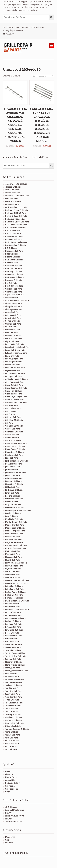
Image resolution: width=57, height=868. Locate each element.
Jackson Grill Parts (13, 467)
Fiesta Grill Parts (12, 356)
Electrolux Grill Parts (14, 338)
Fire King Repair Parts (14, 359)
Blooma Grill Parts (13, 257)
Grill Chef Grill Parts (13, 408)
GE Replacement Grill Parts (16, 379)
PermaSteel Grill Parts (14, 598)
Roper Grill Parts (12, 633)
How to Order (11, 777)
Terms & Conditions (14, 822)
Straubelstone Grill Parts (15, 679)
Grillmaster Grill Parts (14, 432)
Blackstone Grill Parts (14, 251)
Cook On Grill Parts (13, 318)
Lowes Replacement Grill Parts (18, 510)
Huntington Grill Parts (14, 455)
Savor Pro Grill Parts (14, 644)
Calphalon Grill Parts (14, 292)
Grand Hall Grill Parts (14, 391)
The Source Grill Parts (14, 703)
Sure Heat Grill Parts (14, 691)
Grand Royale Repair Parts (16, 397)
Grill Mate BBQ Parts (14, 420)
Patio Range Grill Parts (15, 589)
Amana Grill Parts (12, 193)
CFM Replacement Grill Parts (17, 301)
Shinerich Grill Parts (13, 647)
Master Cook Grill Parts (15, 528)
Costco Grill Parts (12, 321)
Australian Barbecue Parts (16, 207)
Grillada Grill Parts (13, 429)
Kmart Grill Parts (12, 493)
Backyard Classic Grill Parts (16, 210)
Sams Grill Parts (12, 639)
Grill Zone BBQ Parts (14, 426)
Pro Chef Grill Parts (13, 612)
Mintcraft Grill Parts (13, 551)
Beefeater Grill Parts (14, 239)
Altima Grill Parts (12, 190)
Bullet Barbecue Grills (14, 286)
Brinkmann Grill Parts (14, 266)
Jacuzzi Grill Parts (12, 470)
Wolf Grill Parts (11, 747)
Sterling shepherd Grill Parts (17, 671)
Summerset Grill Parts (14, 682)
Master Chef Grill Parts (15, 525)
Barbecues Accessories (15, 219)
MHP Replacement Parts (15, 548)
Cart (7, 840)
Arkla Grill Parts (12, 198)
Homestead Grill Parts (14, 452)
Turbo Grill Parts (12, 709)
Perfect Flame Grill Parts (15, 592)
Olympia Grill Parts (13, 569)
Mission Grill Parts (13, 554)
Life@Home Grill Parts (14, 507)
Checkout (9, 843)
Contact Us (10, 780)
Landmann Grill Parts (14, 499)
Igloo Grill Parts (12, 458)
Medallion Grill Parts (14, 540)
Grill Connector (11, 411)
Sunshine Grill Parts (13, 688)
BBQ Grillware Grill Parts (15, 228)
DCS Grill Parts (11, 327)
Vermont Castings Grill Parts (17, 729)
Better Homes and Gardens (17, 242)
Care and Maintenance (15, 810)
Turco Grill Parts (12, 712)
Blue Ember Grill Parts (14, 260)
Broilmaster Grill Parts (14, 277)
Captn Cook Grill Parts (14, 295)
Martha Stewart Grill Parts (16, 522)
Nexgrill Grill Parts (13, 560)
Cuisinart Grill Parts (13, 324)
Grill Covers (10, 414)
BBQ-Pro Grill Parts (13, 231)
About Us (9, 774)
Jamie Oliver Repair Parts (16, 472)
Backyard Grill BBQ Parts (16, 213)
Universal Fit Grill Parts (15, 723)
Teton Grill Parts (12, 700)
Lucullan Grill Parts (13, 513)
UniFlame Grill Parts (13, 720)
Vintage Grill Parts (13, 735)
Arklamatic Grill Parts (14, 201)
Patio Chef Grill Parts (14, 586)
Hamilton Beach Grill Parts (16, 443)
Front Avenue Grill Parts (15, 373)
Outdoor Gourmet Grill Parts (17, 580)
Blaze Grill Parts (12, 254)
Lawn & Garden (12, 502)
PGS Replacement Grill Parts (17, 601)
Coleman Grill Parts (13, 315)
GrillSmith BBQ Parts (14, 440)
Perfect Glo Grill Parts (14, 595)
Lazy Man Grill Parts (14, 505)
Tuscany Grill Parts (13, 714)
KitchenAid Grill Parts (14, 490)
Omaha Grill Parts (13, 572)
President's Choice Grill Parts (17, 610)
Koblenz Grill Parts (13, 496)
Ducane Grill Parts (13, 330)
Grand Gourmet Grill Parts (16, 388)
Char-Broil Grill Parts (14, 303)
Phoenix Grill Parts (13, 604)
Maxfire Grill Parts (13, 537)
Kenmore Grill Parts (13, 481)
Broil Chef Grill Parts (14, 268)
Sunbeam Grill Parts (13, 685)
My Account (10, 837)
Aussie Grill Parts (12, 204)
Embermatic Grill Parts (15, 344)
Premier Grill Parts (13, 607)
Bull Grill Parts (11, 283)
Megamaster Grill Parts (15, 542)
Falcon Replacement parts (16, 353)
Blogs (8, 792)
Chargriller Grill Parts (14, 306)
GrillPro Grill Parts (13, 435)
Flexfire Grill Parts (13, 365)
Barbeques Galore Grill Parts (17, 222)
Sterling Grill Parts (13, 668)
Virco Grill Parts (12, 738)
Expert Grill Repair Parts (15, 350)
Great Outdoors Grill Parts (16, 403)
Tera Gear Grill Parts (14, 697)
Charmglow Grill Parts (14, 309)
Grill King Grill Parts (13, 417)
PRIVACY (9, 813)
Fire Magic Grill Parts (14, 362)
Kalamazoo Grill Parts (14, 478)
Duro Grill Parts (12, 333)
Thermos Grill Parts (13, 706)
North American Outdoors (16, 563)
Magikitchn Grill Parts (14, 519)
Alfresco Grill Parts (13, 187)
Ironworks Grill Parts (14, 464)
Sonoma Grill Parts (13, 659)
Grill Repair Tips (12, 789)
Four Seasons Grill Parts (15, 368)
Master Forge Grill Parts (15, 531)
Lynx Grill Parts (11, 516)
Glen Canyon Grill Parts (15, 382)
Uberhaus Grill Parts (13, 717)
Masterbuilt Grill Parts (14, 534)
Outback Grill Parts (13, 577)
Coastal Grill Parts (13, 312)
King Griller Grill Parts (14, 484)
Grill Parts (9, 423)
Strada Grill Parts (12, 676)
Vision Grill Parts (12, 741)
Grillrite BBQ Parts (13, 438)
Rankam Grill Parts (13, 621)
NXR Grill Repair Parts (14, 566)
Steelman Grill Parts (13, 662)
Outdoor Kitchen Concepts (16, 583)
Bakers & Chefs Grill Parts (16, 216)
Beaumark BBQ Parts (14, 236)
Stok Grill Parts (11, 674)
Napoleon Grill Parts (14, 557)
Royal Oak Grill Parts (14, 636)
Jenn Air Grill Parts (13, 475)
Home (8, 771)
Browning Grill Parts (13, 280)
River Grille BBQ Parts (14, 630)
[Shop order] (43, 76)
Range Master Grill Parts (15, 618)
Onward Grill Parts (13, 575)
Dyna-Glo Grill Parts (13, 335)
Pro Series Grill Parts (14, 615)
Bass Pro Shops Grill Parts (16, 225)
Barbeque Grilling (12, 783)
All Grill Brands (11, 807)
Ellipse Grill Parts (12, 341)
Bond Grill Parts (12, 263)
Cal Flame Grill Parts (14, 289)
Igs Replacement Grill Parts (16, 461)
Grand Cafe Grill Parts (14, 385)
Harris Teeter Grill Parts (15, 446)
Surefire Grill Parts (13, 694)
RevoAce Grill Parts (13, 627)
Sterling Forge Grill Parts (15, 665)
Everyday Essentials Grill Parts (18, 347)
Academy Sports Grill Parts (16, 184)
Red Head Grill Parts (14, 624)
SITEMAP (9, 819)
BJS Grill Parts (11, 248)
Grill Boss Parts (12, 405)
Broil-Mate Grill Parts (14, 274)
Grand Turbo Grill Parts (15, 400)
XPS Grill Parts (11, 749)
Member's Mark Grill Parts (16, 545)
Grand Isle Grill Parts (14, 394)
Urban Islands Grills (13, 726)
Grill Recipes (10, 786)
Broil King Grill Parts (13, 271)
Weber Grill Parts (12, 744)
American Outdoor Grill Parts (17, 196)
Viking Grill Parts (12, 732)
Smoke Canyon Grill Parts (16, 653)
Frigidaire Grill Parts (13, 370)
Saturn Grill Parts (12, 642)
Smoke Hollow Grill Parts (16, 656)
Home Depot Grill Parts (15, 449)
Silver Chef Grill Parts (14, 650)
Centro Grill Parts (12, 298)
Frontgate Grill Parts (14, 376)
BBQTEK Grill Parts (13, 233)
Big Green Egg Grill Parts (15, 245)
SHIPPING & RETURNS (15, 816)
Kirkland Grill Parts (13, 487)
